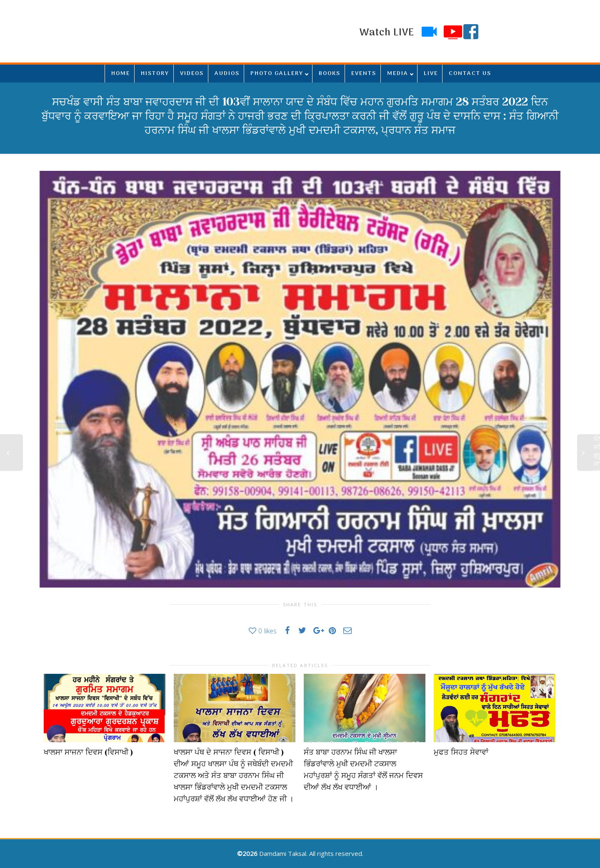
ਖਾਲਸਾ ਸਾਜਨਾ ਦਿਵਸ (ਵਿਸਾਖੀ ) (88, 752)
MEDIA (398, 74)
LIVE (431, 74)
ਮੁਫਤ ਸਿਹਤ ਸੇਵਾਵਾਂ (461, 752)
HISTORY (155, 74)
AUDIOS (227, 74)
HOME (121, 74)
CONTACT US (470, 74)
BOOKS (330, 74)
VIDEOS (192, 74)
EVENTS (364, 74)
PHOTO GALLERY (277, 74)
